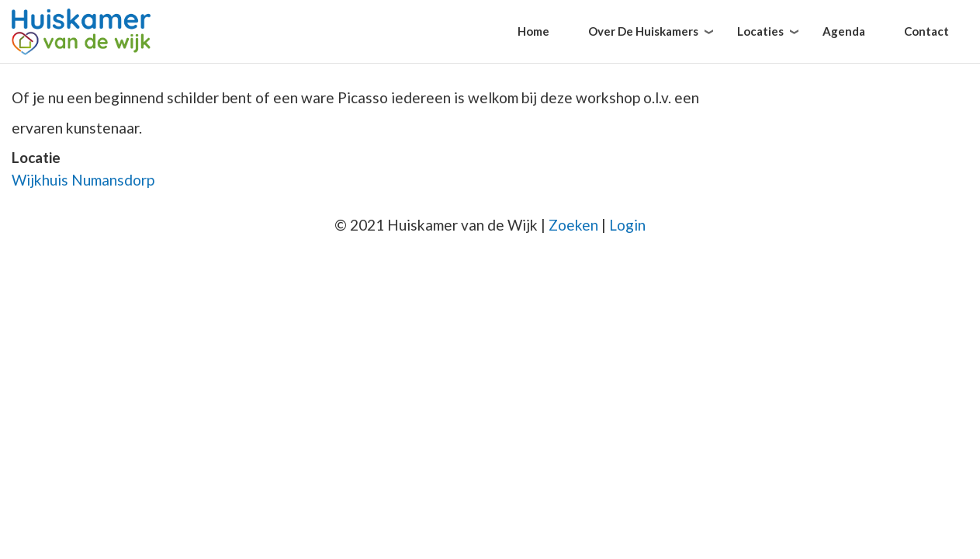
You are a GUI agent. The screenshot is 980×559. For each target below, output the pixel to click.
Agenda (844, 31)
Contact (926, 31)
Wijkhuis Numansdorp (83, 180)
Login (627, 225)
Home (533, 31)
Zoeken (573, 225)
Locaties (760, 31)
